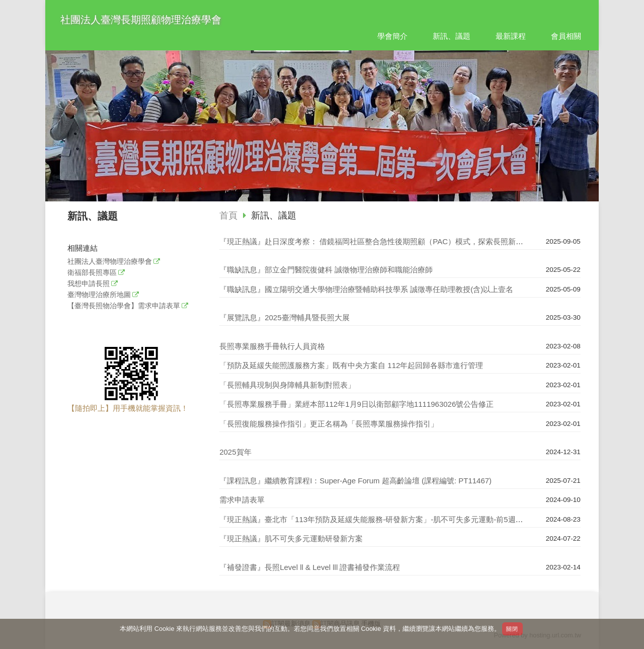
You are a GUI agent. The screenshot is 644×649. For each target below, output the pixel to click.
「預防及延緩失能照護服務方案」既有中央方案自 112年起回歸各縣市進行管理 (351, 365)
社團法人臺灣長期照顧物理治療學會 (141, 20)
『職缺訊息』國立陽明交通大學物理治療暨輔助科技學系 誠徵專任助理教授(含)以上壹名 (366, 289)
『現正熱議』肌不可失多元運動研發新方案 (291, 538)
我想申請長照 (89, 284)
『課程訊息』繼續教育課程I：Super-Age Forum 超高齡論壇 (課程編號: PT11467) (355, 481)
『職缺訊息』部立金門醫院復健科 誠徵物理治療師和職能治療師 (326, 270)
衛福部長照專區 (92, 273)
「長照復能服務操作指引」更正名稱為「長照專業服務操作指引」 (329, 424)
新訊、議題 (274, 215)
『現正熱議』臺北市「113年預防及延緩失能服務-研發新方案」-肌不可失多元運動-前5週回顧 (375, 519)
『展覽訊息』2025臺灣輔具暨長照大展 (284, 317)
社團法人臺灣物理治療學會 (110, 262)
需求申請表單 (242, 500)
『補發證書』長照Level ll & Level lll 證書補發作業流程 (310, 567)
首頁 (228, 215)
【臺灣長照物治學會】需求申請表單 (124, 306)
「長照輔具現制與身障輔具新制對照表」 (287, 385)
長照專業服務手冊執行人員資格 (272, 346)
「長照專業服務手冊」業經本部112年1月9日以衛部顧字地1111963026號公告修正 (356, 404)
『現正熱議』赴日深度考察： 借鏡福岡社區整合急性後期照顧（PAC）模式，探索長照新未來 (375, 241)
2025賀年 (235, 452)
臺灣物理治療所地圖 (99, 295)
